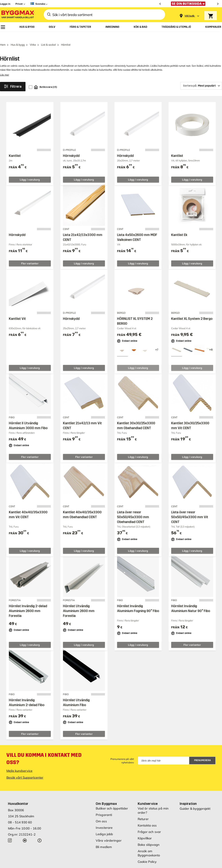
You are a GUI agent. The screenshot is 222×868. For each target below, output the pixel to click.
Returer (143, 811)
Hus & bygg (18, 37)
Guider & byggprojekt (195, 800)
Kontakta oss (147, 817)
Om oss (101, 813)
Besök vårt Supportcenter (25, 769)
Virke (33, 37)
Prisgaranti (104, 806)
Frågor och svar (149, 823)
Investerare (104, 819)
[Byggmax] (18, 15)
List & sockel (48, 37)
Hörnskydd (71, 148)
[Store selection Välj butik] (190, 16)
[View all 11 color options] (211, 342)
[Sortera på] (201, 78)
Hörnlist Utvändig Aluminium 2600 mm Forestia (79, 603)
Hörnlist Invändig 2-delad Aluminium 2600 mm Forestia (28, 603)
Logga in (5, 4)
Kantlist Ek (179, 226)
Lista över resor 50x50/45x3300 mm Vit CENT (190, 509)
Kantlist (15, 148)
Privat (19, 4)
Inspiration (188, 795)
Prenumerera (202, 752)
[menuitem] (3, 27)
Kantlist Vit (17, 310)
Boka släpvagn (149, 836)
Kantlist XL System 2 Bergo (192, 310)
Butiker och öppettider (112, 800)
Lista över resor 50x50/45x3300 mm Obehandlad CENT (133, 509)
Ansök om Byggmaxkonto (149, 845)
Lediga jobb (104, 826)
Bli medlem (104, 839)
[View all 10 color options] (157, 342)
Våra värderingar (109, 832)
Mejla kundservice (19, 762)
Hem (3, 37)
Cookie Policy (147, 853)
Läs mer (5, 67)
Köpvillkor (145, 830)
